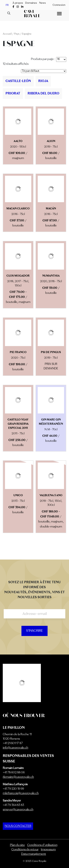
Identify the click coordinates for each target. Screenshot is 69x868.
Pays (17, 34)
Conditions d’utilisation (42, 845)
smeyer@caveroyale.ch (18, 810)
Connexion (59, 5)
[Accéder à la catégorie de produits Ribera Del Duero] (43, 94)
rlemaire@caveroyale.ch (18, 777)
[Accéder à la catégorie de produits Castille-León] (18, 81)
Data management (34, 854)
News (42, 3)
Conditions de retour (25, 850)
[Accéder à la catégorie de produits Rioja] (43, 81)
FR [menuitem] (7, 5)
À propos (18, 3)
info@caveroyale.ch (15, 748)
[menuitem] (7, 5)
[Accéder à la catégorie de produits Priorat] (13, 94)
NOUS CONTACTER (18, 826)
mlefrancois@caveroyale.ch (21, 793)
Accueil (7, 34)
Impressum (48, 850)
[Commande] (44, 71)
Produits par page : (43, 59)
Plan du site (17, 845)
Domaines (31, 3)
